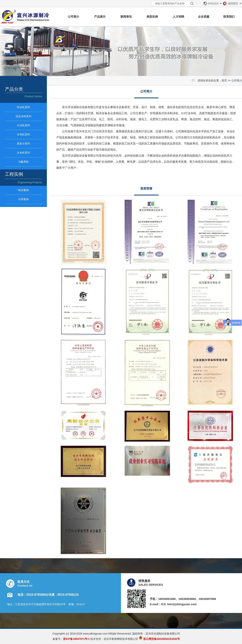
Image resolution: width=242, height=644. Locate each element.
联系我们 (229, 17)
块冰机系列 (23, 107)
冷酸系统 (23, 162)
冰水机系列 (23, 153)
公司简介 (74, 17)
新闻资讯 (126, 17)
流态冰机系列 (23, 116)
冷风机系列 (23, 134)
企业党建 (204, 17)
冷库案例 (23, 199)
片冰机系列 (23, 125)
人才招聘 (178, 17)
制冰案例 (23, 190)
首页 (224, 80)
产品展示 (100, 17)
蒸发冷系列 (23, 144)
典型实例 (152, 17)
